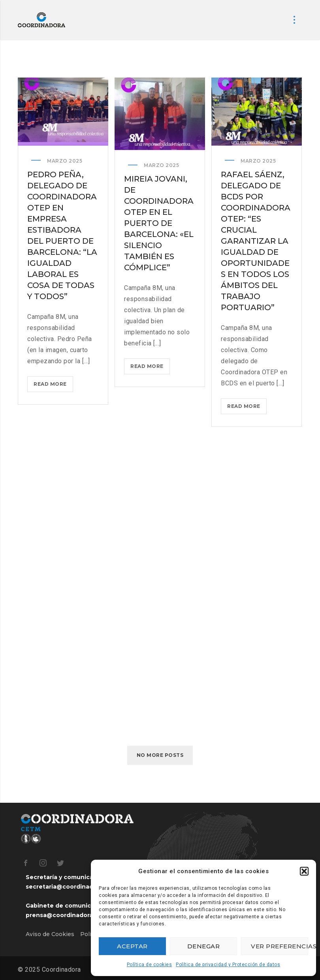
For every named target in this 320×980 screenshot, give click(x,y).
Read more (53, 386)
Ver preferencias (280, 946)
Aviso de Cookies (50, 934)
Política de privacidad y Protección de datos (228, 965)
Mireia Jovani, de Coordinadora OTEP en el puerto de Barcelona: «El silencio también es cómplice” (159, 224)
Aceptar (132, 946)
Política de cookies (150, 965)
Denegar (204, 946)
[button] (304, 871)
